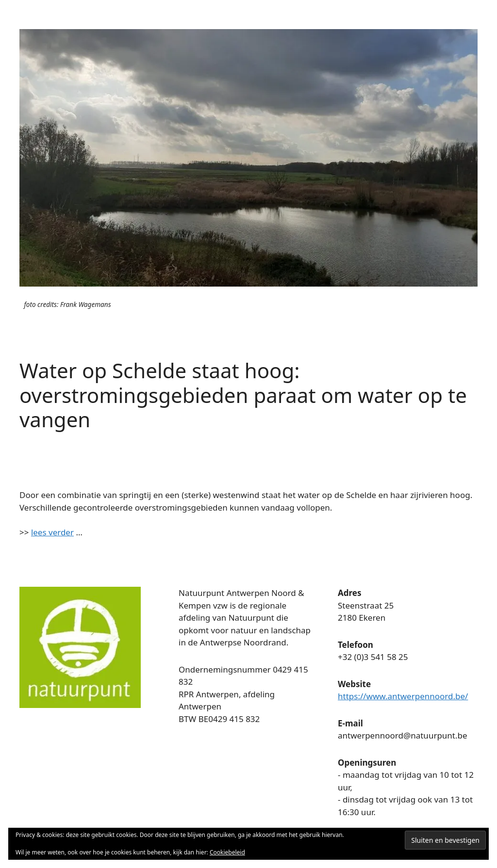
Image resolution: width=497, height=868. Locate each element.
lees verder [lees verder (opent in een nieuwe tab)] (52, 532)
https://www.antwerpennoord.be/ (403, 696)
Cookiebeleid (227, 852)
